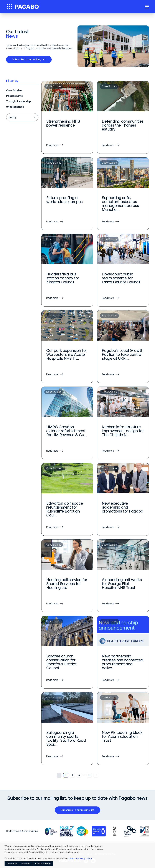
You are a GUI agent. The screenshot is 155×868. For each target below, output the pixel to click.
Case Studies (14, 90)
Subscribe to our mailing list (30, 60)
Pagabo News (14, 96)
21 (89, 775)
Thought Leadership (18, 101)
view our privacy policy (80, 858)
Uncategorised (15, 107)
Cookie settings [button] (43, 864)
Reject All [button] (26, 864)
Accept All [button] (12, 864)
